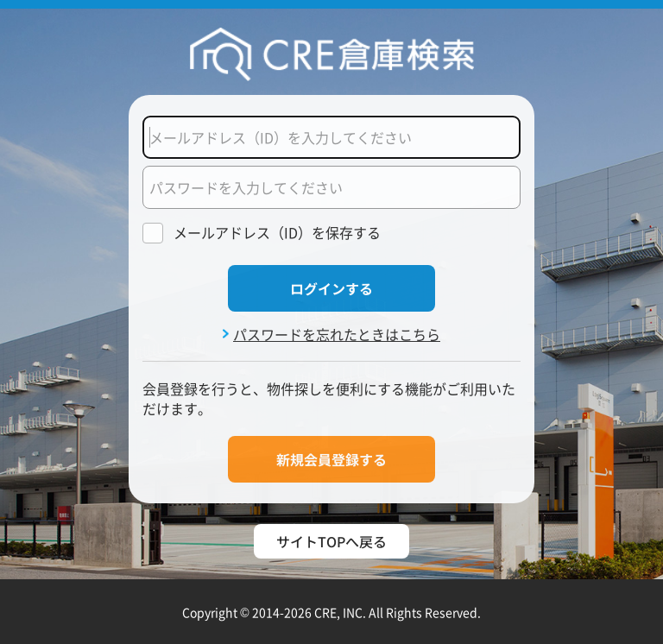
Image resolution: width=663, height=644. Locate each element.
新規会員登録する (331, 459)
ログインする (331, 288)
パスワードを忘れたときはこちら (337, 335)
